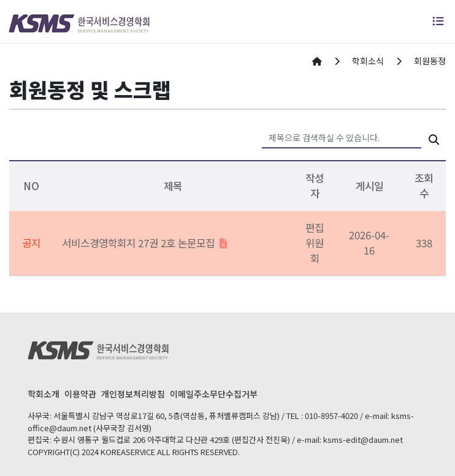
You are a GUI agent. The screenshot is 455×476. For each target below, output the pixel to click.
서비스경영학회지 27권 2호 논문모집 (145, 243)
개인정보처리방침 (133, 394)
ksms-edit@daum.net (363, 440)
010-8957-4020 (331, 416)
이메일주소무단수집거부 (214, 394)
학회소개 (44, 394)
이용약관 (80, 394)
